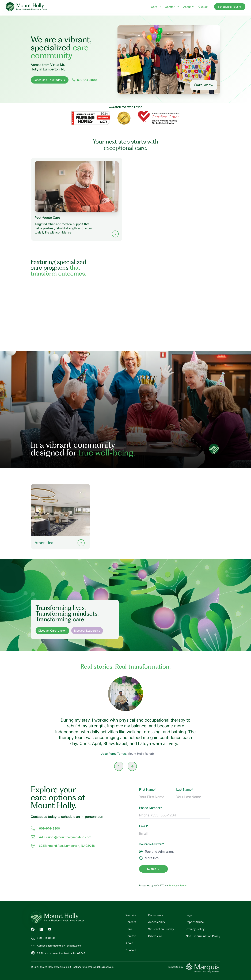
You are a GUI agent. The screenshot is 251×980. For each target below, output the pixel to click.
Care (129, 929)
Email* (144, 826)
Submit (153, 869)
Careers (131, 922)
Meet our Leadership (87, 631)
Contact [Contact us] (203, 7)
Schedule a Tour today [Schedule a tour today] (50, 80)
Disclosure (155, 936)
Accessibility (157, 922)
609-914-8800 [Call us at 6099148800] (84, 80)
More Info (149, 858)
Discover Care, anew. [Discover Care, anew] (52, 631)
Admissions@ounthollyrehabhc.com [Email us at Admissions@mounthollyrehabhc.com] (61, 837)
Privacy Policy (195, 929)
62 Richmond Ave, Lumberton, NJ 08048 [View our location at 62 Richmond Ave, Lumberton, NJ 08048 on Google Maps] (63, 846)
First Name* (148, 789)
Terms (183, 885)
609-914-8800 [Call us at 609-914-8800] (45, 828)
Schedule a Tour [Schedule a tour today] (230, 7)
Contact (131, 950)
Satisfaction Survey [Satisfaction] (161, 929)
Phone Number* (151, 808)
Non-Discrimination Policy (203, 936)
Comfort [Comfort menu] (172, 7)
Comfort (131, 936)
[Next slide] (132, 766)
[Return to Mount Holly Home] (78, 917)
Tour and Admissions (157, 852)
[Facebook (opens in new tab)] (33, 929)
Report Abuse (195, 922)
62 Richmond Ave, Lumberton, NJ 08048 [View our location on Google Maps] (58, 953)
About (130, 943)
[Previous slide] (119, 766)
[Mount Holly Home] (27, 7)
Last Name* (185, 789)
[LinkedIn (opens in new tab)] (41, 929)
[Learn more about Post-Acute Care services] (77, 199)
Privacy (174, 885)
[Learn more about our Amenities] (60, 517)
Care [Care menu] (156, 7)
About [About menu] (189, 7)
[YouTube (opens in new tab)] (50, 929)
